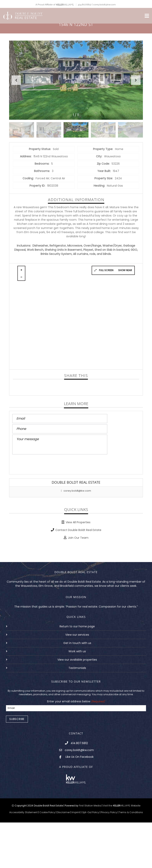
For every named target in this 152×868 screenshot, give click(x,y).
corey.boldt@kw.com (76, 491)
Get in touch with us (77, 643)
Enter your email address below (76, 701)
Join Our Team (78, 538)
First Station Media (90, 806)
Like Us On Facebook (80, 757)
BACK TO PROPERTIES (76, 552)
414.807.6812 (79, 743)
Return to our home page (77, 626)
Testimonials (77, 668)
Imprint (76, 812)
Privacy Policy (109, 812)
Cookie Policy (47, 812)
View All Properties (78, 522)
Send (20, 464)
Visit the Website (122, 806)
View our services (77, 635)
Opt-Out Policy (91, 812)
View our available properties (77, 660)
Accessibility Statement (23, 812)
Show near (125, 270)
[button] (136, 80)
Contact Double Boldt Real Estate (78, 530)
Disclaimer (63, 812)
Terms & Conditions (131, 812)
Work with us (77, 651)
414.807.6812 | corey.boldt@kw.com (97, 5)
